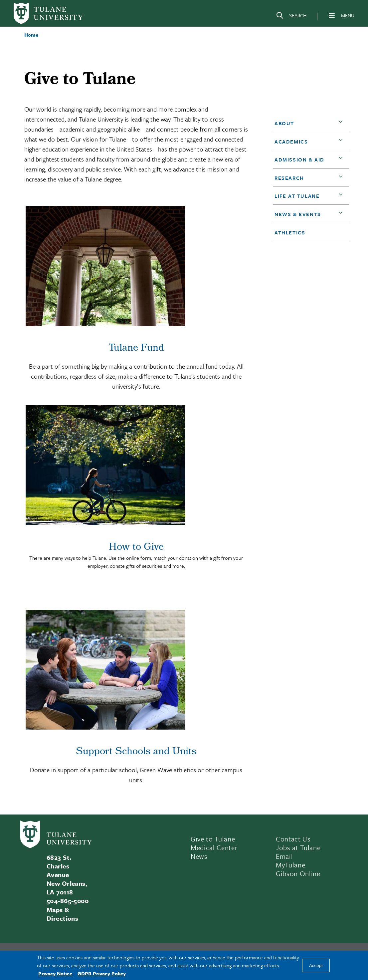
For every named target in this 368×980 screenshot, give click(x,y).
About (284, 123)
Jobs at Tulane (298, 847)
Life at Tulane (297, 196)
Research (289, 178)
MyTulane (290, 865)
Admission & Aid (299, 160)
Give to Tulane (213, 839)
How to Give (136, 548)
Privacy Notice (55, 973)
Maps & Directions (63, 914)
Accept (316, 966)
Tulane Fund (136, 349)
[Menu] (332, 15)
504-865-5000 (68, 901)
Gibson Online (298, 873)
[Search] (291, 17)
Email (284, 856)
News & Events (298, 214)
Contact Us (293, 839)
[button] (342, 124)
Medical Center (214, 847)
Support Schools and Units (136, 752)
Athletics (290, 232)
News (199, 856)
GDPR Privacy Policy (102, 973)
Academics (291, 142)
